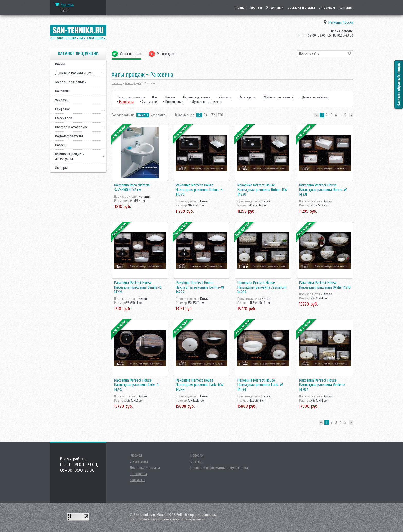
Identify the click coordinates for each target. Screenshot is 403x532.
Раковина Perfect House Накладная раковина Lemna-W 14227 (200, 287)
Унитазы (62, 100)
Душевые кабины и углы (75, 73)
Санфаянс (62, 109)
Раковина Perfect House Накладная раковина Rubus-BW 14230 (262, 190)
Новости (197, 455)
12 (199, 115)
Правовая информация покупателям (219, 468)
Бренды (256, 8)
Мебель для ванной (71, 82)
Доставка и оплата (301, 8)
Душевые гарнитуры (207, 102)
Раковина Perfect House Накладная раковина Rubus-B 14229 (199, 190)
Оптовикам (327, 8)
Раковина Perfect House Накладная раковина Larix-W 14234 (260, 385)
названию (158, 115)
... (341, 115)
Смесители (64, 118)
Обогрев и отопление (71, 127)
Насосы (61, 145)
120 (221, 115)
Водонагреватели (69, 136)
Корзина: (67, 5)
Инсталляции (174, 102)
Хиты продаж (131, 54)
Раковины (63, 91)
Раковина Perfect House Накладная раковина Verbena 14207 (322, 385)
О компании (275, 8)
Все (155, 97)
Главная (241, 8)
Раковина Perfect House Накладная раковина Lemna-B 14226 (138, 287)
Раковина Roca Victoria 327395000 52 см (132, 187)
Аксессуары (248, 97)
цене (142, 115)
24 (206, 115)
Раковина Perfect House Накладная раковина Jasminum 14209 (262, 287)
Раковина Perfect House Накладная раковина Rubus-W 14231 (323, 190)
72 (213, 115)
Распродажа (167, 54)
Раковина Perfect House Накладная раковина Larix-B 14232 (136, 385)
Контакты (346, 8)
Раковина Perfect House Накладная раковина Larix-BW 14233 (200, 385)
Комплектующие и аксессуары (70, 156)
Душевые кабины (315, 97)
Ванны (60, 64)
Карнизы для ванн (197, 97)
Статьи (196, 461)
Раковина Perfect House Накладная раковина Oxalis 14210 (325, 285)
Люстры (61, 168)
